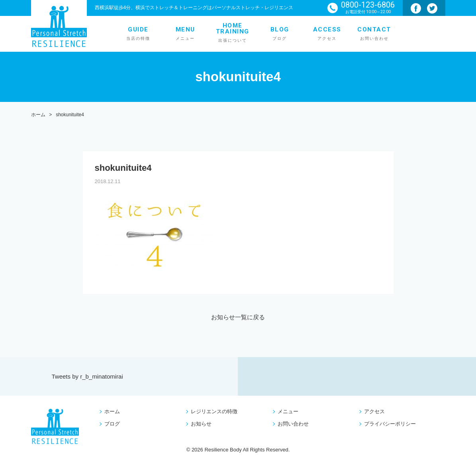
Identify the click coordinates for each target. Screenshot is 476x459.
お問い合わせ (293, 424)
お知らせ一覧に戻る (238, 317)
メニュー (288, 411)
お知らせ (201, 424)
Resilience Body (223, 450)
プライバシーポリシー (390, 424)
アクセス (374, 411)
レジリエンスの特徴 (214, 411)
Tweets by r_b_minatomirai (87, 376)
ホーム (112, 411)
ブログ (112, 424)
